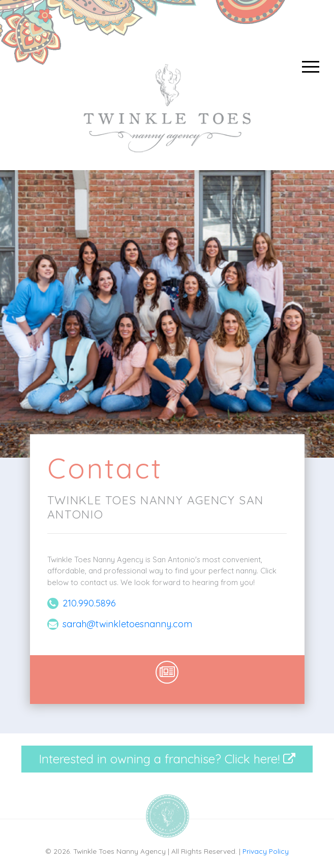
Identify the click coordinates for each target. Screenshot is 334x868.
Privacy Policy (266, 851)
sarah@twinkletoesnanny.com (127, 624)
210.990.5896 (89, 603)
